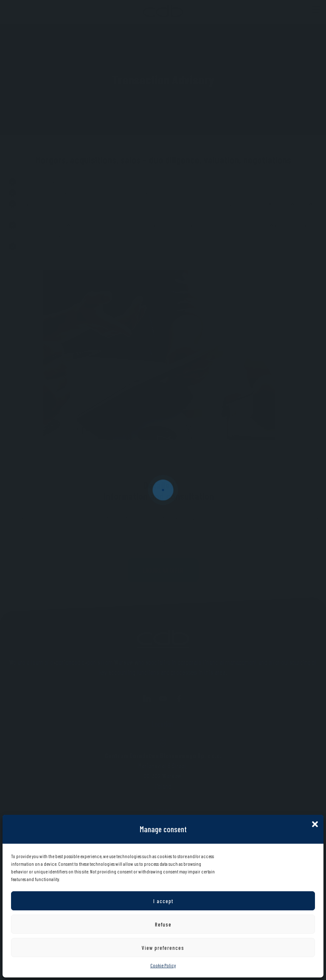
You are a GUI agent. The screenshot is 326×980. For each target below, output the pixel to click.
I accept (163, 901)
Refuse (163, 924)
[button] (315, 823)
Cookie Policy (163, 965)
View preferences (163, 948)
